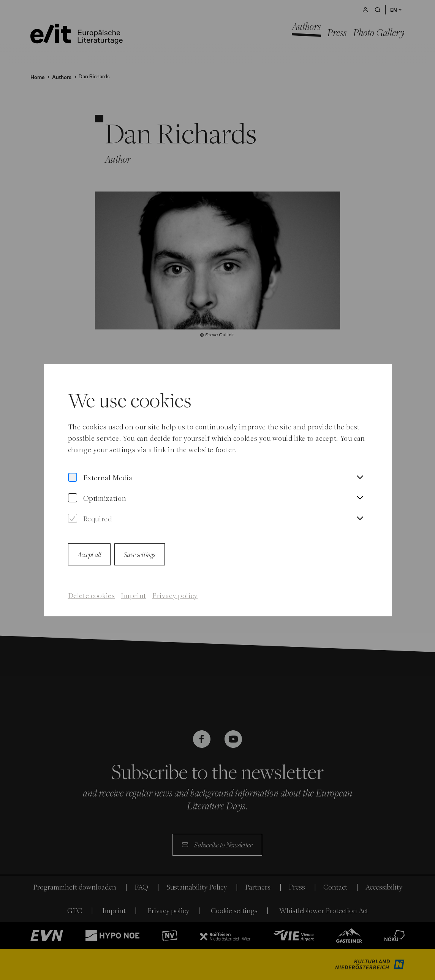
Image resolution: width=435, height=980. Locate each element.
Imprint (133, 595)
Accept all (89, 554)
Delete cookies (92, 595)
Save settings (140, 554)
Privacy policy (175, 595)
